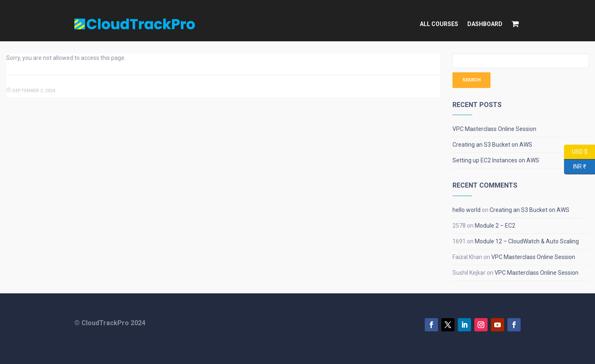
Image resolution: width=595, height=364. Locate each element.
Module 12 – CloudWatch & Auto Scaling (527, 241)
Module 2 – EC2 (495, 226)
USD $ (576, 152)
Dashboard (485, 24)
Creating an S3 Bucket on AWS (492, 145)
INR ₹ (575, 167)
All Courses (439, 24)
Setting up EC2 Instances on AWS (496, 160)
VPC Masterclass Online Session (494, 129)
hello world (466, 210)
